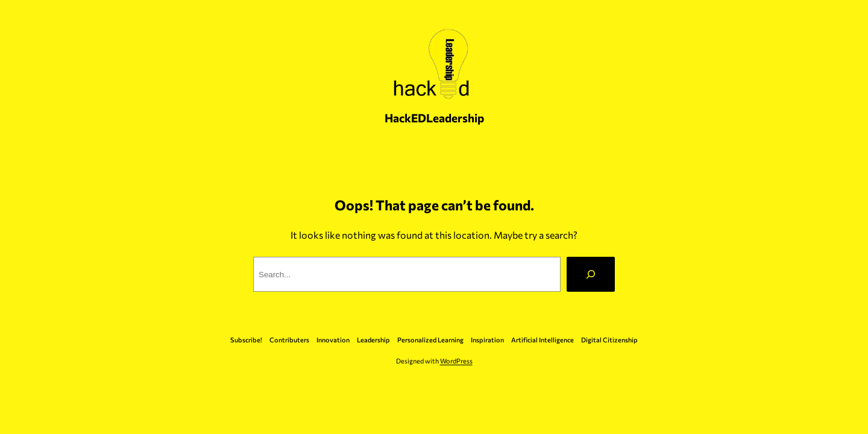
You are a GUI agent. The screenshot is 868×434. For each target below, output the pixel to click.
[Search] (591, 274)
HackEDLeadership (434, 118)
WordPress (456, 361)
